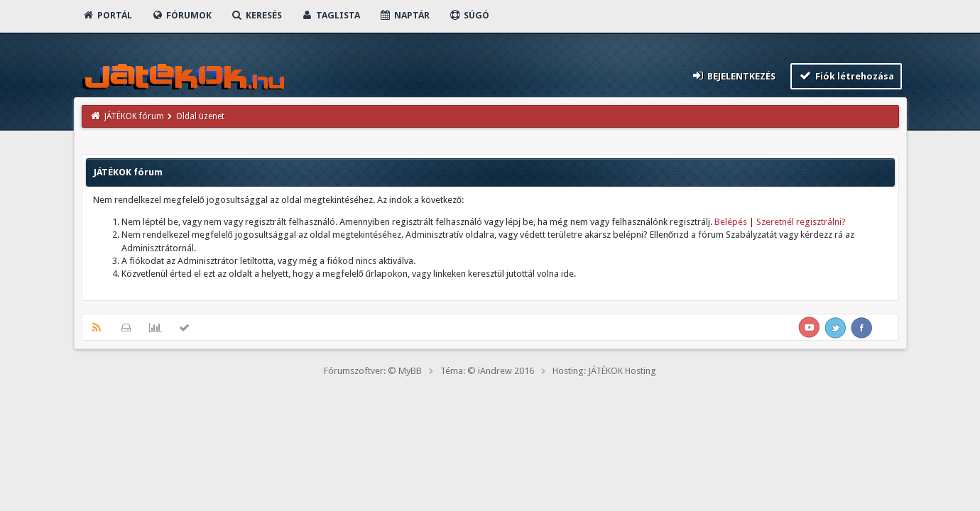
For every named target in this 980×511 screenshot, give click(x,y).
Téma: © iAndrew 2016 (487, 371)
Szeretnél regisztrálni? (801, 222)
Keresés (256, 15)
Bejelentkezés (733, 76)
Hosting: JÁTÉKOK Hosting (604, 371)
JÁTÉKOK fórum (134, 116)
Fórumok (181, 15)
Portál (107, 15)
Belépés (731, 222)
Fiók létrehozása (846, 76)
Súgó (469, 15)
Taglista (331, 15)
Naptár (404, 15)
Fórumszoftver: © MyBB (373, 371)
